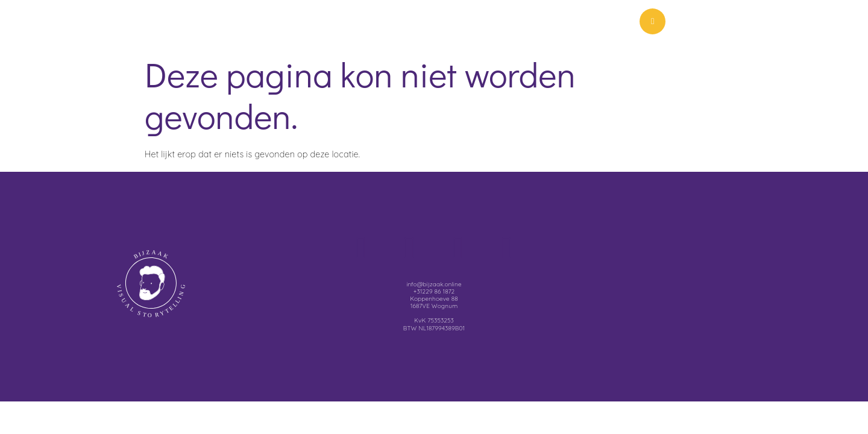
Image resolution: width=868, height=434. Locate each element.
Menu (723, 24)
